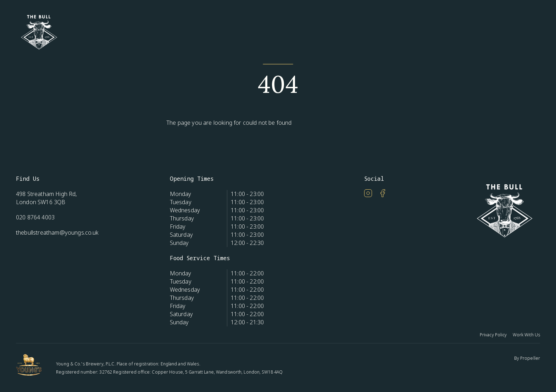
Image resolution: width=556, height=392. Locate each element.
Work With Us (526, 335)
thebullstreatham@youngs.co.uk (57, 233)
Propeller (530, 358)
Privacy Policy (493, 335)
